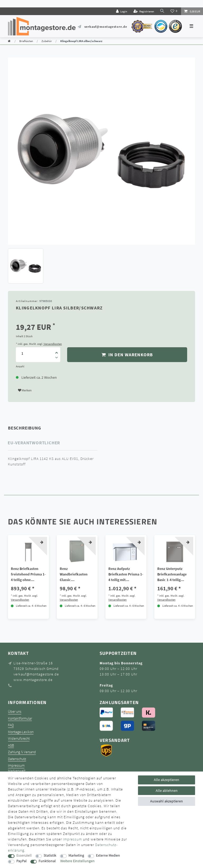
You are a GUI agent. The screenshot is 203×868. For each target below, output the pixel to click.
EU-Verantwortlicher (34, 443)
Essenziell (24, 855)
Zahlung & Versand (22, 752)
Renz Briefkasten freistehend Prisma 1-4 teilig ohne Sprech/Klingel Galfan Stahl (28, 574)
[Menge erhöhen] (57, 351)
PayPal (22, 861)
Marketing (76, 855)
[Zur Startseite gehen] (9, 41)
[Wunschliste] (174, 11)
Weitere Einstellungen (77, 861)
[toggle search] (162, 11)
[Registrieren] (144, 11)
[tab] (32, 428)
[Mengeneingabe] (22, 353)
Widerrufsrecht (19, 739)
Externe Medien (108, 855)
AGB (11, 745)
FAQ (11, 725)
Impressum (16, 766)
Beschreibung (25, 428)
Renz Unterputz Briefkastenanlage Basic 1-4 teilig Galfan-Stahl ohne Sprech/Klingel (172, 574)
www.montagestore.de (33, 680)
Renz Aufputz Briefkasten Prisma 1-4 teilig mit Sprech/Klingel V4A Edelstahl (126, 574)
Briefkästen (26, 41)
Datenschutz (17, 759)
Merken (25, 390)
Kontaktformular (20, 718)
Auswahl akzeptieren (167, 801)
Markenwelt (17, 771)
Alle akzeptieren (167, 780)
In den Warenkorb (127, 355)
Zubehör (47, 41)
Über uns (15, 712)
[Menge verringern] (57, 358)
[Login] (122, 11)
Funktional (47, 861)
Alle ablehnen (167, 791)
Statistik (50, 855)
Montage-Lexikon (21, 732)
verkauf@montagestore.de (106, 27)
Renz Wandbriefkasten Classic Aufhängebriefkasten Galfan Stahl (77, 574)
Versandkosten (52, 344)
